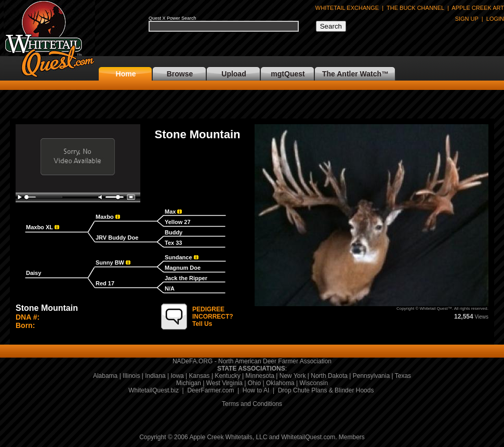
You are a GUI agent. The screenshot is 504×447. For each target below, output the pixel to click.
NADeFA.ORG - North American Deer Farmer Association (252, 361)
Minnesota (260, 376)
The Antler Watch (352, 74)
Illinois (131, 376)
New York (293, 376)
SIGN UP (467, 19)
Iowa (177, 376)
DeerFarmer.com (210, 390)
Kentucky (227, 376)
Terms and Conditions (252, 404)
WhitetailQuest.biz (154, 390)
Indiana (155, 376)
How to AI (256, 390)
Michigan (189, 383)
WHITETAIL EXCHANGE (347, 8)
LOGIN (495, 19)
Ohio (254, 383)
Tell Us (213, 317)
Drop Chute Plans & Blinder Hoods (326, 390)
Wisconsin (314, 383)
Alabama (105, 376)
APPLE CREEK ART (478, 8)
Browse (180, 74)
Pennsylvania (371, 376)
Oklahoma (280, 383)
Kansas (200, 376)
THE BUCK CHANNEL (415, 8)
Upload (234, 74)
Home (126, 74)
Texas (403, 376)
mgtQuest (288, 74)
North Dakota (329, 376)
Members (352, 437)
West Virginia (224, 383)
